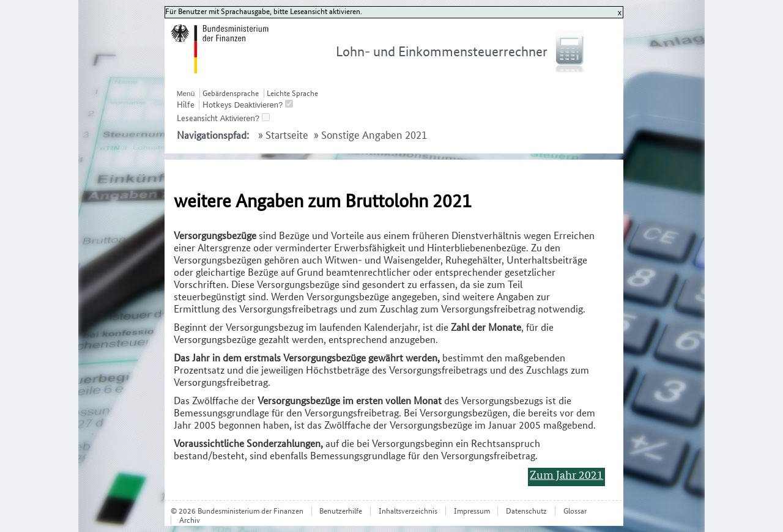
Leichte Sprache (292, 93)
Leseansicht (197, 118)
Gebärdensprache (231, 93)
